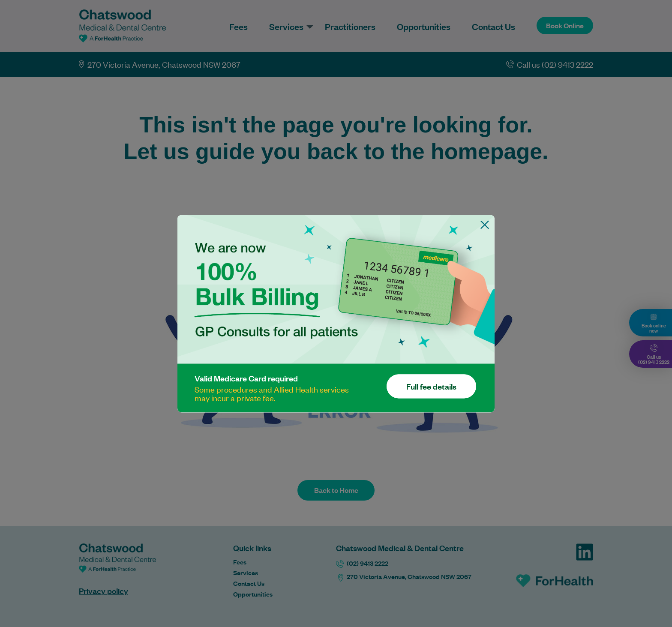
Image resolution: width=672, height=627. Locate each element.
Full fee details (431, 386)
